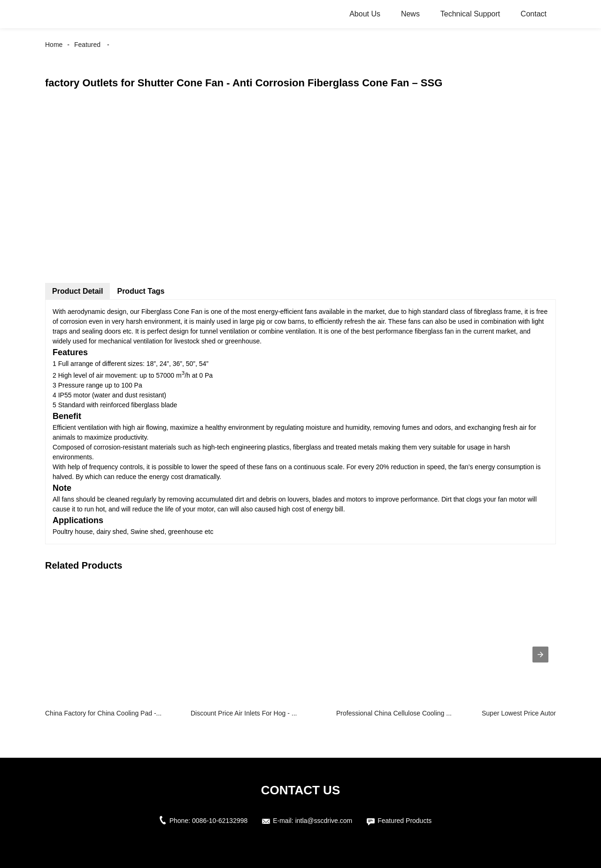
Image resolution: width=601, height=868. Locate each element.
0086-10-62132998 (220, 821)
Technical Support (470, 14)
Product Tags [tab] (141, 291)
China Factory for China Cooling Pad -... (103, 713)
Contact (534, 14)
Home (54, 45)
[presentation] (540, 655)
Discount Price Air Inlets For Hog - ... (244, 713)
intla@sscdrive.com (324, 821)
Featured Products (405, 821)
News (410, 14)
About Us (365, 14)
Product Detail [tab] (77, 291)
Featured (87, 45)
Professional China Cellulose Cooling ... (394, 713)
